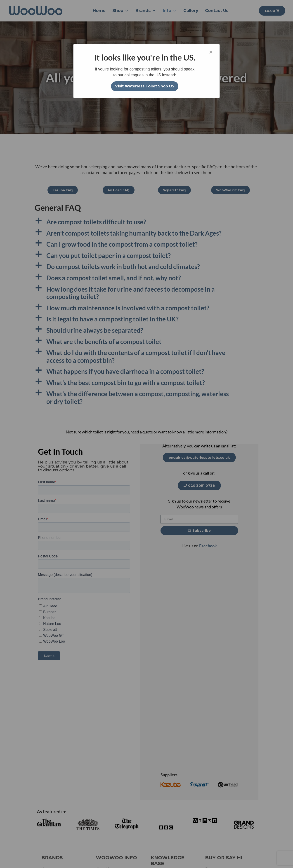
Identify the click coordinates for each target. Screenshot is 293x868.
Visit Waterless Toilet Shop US (145, 86)
